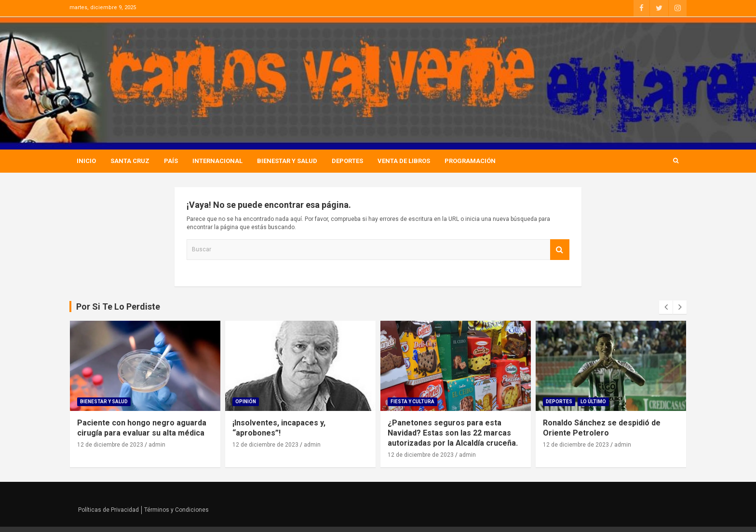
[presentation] (666, 307)
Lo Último (593, 402)
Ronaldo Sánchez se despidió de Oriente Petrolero (602, 428)
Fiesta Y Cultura (412, 402)
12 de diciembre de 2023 (110, 445)
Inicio (86, 161)
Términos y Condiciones (176, 510)
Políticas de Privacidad (108, 510)
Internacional (217, 161)
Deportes (347, 161)
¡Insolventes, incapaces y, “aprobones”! (279, 428)
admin (157, 445)
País (171, 161)
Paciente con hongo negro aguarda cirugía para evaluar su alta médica (142, 428)
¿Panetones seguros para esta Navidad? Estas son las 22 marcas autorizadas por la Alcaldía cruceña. (453, 433)
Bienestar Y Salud (287, 161)
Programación (470, 161)
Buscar (560, 250)
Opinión (246, 402)
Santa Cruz (130, 161)
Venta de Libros (404, 161)
